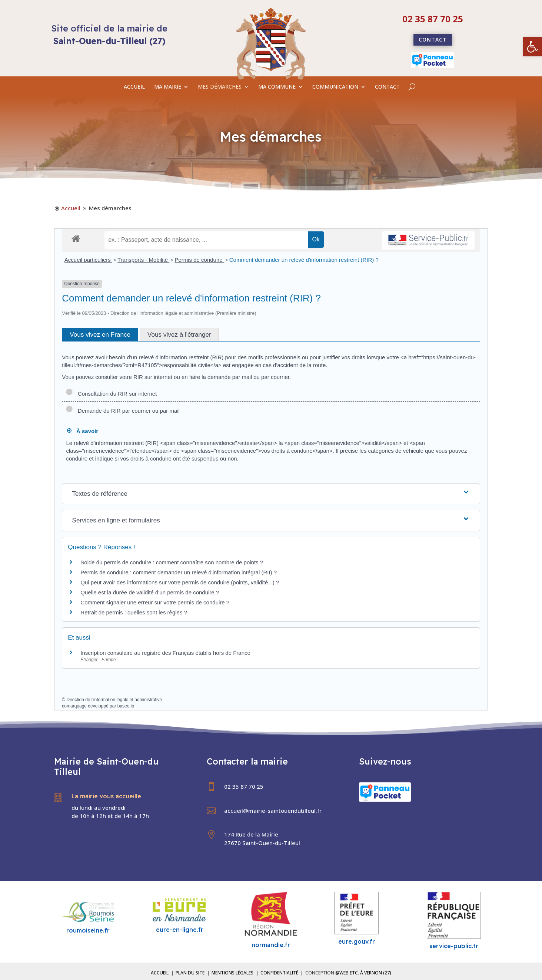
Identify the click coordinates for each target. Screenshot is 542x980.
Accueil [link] (160, 973)
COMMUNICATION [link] (335, 87)
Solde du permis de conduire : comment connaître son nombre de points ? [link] (172, 562)
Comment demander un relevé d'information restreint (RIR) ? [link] (304, 260)
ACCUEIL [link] (134, 87)
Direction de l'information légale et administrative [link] (114, 700)
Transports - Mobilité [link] (143, 260)
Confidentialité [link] (279, 973)
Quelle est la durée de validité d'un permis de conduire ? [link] (150, 592)
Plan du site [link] (190, 973)
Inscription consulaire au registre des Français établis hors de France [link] (165, 653)
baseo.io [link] (126, 706)
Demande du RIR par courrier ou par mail (123, 411)
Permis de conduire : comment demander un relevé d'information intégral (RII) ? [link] (179, 572)
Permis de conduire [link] (199, 260)
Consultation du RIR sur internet (111, 394)
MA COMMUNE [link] (277, 87)
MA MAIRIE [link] (168, 87)
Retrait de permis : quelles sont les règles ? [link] (134, 612)
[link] (532, 47)
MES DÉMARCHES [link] (220, 87)
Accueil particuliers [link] (88, 260)
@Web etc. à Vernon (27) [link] (363, 973)
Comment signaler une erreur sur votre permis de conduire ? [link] (155, 602)
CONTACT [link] (387, 87)
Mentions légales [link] (232, 973)
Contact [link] (433, 39)
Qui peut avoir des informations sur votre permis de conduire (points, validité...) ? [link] (180, 582)
